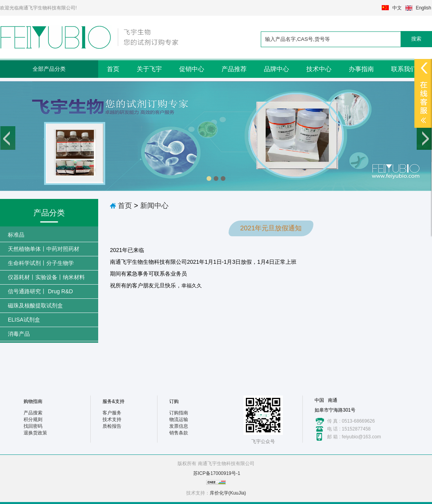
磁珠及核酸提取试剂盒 (35, 305)
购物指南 (33, 401)
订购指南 (179, 413)
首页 (113, 69)
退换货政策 (35, 433)
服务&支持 (113, 401)
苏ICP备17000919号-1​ (217, 473)
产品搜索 (33, 413)
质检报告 (112, 426)
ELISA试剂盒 (24, 320)
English (424, 8)
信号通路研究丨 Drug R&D (40, 291)
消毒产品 (19, 334)
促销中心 (192, 69)
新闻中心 (154, 206)
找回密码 (33, 426)
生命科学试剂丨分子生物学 (41, 263)
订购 (174, 401)
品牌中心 (276, 69)
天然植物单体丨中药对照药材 (44, 249)
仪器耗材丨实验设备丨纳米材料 (46, 277)
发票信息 (179, 426)
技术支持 (112, 419)
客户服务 (112, 413)
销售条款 (179, 433)
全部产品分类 (49, 69)
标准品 (16, 235)
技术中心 (319, 69)
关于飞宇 (149, 69)
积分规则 (33, 419)
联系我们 (404, 69)
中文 (397, 8)
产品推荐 (234, 69)
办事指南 (361, 69)
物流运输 (179, 419)
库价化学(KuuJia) (228, 493)
